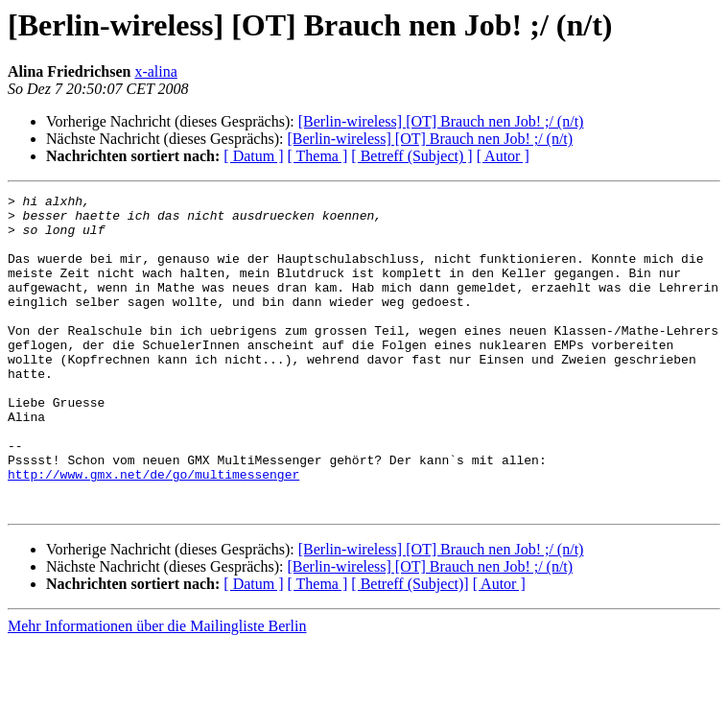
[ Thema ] (318, 156)
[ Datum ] (253, 156)
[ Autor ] (503, 156)
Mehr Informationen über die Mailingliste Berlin (157, 689)
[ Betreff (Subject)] (410, 647)
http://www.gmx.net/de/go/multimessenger (153, 531)
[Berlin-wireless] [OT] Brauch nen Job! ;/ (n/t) (441, 121)
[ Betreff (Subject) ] (411, 156)
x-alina (155, 71)
